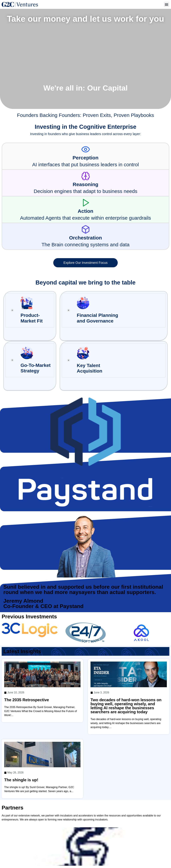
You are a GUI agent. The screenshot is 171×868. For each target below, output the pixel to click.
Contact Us (135, 858)
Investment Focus (128, 853)
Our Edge (100, 858)
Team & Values (102, 853)
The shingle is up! (21, 758)
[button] (167, 4)
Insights (117, 858)
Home (83, 853)
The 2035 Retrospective (27, 678)
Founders (151, 853)
